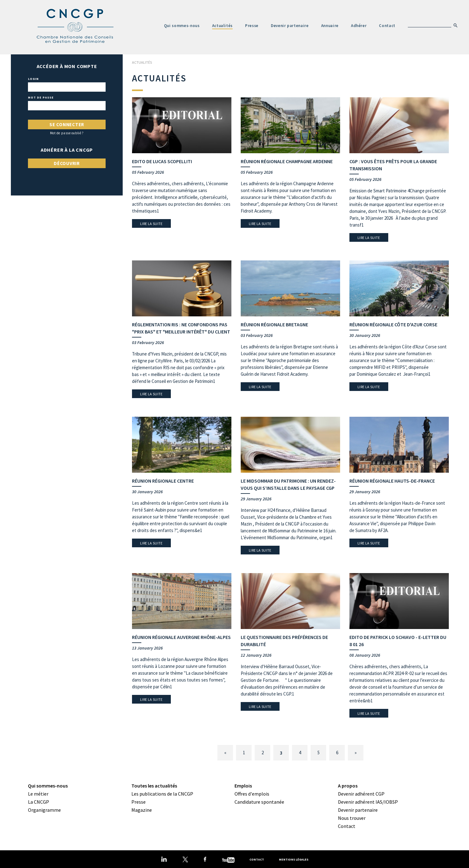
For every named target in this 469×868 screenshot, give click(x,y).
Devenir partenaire (290, 26)
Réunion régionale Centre (163, 481)
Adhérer (359, 26)
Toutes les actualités (154, 786)
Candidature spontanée (259, 802)
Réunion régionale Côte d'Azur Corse (393, 324)
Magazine (142, 810)
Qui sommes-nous (182, 26)
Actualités (223, 26)
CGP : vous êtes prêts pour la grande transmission (393, 165)
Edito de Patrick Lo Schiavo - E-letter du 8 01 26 (398, 641)
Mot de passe (41, 98)
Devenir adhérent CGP (361, 794)
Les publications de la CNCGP (162, 794)
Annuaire (330, 26)
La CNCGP (39, 802)
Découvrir (67, 163)
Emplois (243, 786)
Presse (252, 26)
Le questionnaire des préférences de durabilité (284, 641)
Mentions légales (294, 859)
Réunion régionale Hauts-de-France (392, 481)
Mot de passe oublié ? (67, 133)
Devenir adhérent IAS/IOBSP (368, 802)
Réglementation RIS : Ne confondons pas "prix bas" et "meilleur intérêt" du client (181, 328)
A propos (348, 786)
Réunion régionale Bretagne (274, 324)
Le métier (38, 794)
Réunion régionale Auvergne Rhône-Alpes (181, 637)
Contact (387, 26)
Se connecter (67, 124)
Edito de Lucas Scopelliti (162, 161)
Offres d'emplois (252, 794)
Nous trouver (352, 818)
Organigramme (44, 810)
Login (33, 79)
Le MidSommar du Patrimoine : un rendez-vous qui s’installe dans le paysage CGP (288, 484)
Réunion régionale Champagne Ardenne (287, 161)
